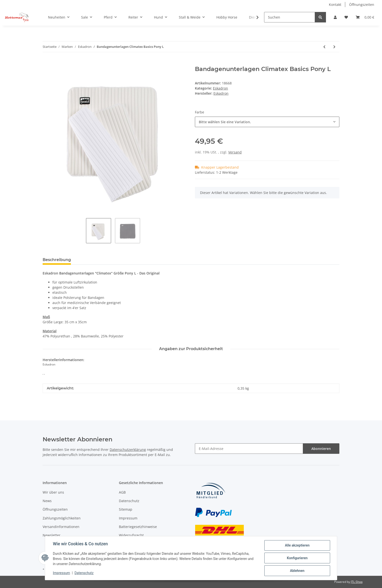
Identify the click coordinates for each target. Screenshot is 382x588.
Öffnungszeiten (362, 5)
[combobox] (267, 122)
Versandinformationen (61, 527)
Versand (235, 152)
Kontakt (335, 5)
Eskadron (220, 88)
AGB (122, 492)
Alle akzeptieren (297, 545)
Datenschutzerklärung (128, 450)
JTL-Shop (357, 582)
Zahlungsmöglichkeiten (62, 518)
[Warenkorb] (365, 17)
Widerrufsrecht (131, 535)
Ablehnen (297, 571)
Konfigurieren (297, 558)
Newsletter (52, 535)
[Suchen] (290, 17)
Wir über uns (53, 492)
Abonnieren (321, 449)
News (47, 501)
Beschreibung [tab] (57, 260)
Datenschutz (129, 501)
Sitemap (126, 509)
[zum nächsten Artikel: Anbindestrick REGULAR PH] (334, 47)
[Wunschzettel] (346, 17)
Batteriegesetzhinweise (138, 527)
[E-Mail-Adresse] (249, 449)
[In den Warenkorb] (47, 63)
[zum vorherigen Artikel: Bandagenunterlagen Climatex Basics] (324, 47)
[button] (335, 17)
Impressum (128, 518)
